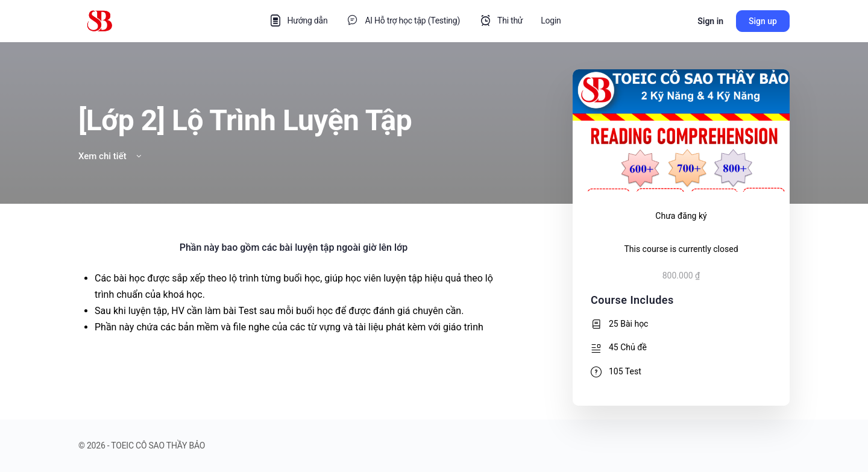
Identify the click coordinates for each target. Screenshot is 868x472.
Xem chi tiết (111, 156)
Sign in (710, 21)
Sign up (763, 21)
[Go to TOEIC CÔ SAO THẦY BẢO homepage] (99, 20)
